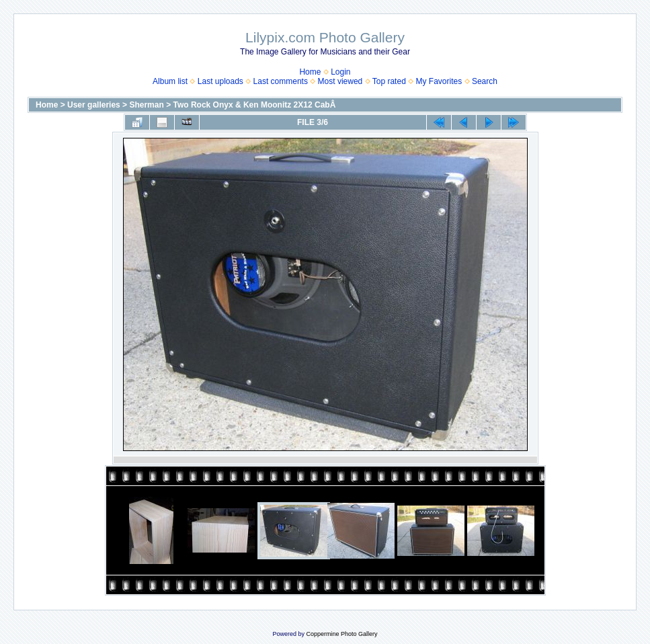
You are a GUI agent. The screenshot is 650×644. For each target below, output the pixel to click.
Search (485, 81)
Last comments (281, 81)
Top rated (389, 81)
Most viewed (340, 81)
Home (310, 72)
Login (340, 72)
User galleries (94, 105)
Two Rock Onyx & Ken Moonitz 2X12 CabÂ (255, 105)
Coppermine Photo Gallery (341, 634)
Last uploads (220, 81)
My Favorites (439, 81)
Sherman (146, 105)
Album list (170, 81)
